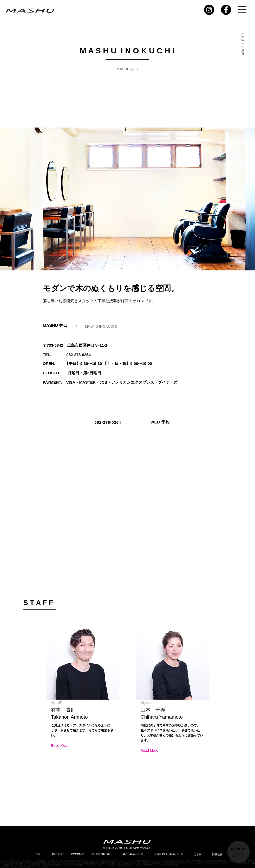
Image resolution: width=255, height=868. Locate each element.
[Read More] (61, 746)
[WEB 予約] (160, 422)
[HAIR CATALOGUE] (132, 854)
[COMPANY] (78, 854)
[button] (242, 10)
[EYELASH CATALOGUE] (169, 854)
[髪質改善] (217, 854)
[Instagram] (209, 10)
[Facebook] (226, 10)
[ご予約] (198, 854)
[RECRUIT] (58, 854)
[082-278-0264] (108, 422)
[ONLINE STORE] (100, 854)
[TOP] (38, 854)
